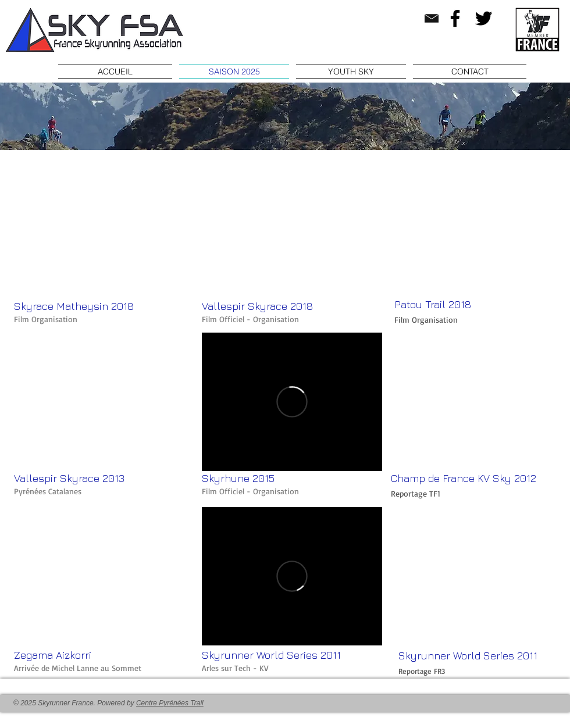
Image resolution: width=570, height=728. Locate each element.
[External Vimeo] (292, 402)
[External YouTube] (104, 228)
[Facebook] (455, 18)
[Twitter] (484, 18)
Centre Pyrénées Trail (170, 703)
